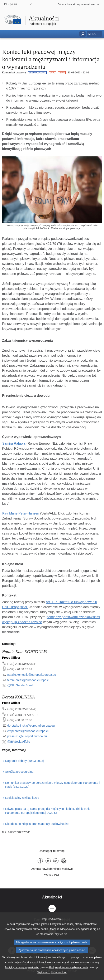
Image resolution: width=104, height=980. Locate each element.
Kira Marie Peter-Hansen (21, 513)
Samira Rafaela (14, 443)
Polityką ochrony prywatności (22, 974)
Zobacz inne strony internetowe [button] (76, 4)
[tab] (52, 897)
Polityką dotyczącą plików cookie (69, 974)
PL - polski (11, 4)
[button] (94, 34)
